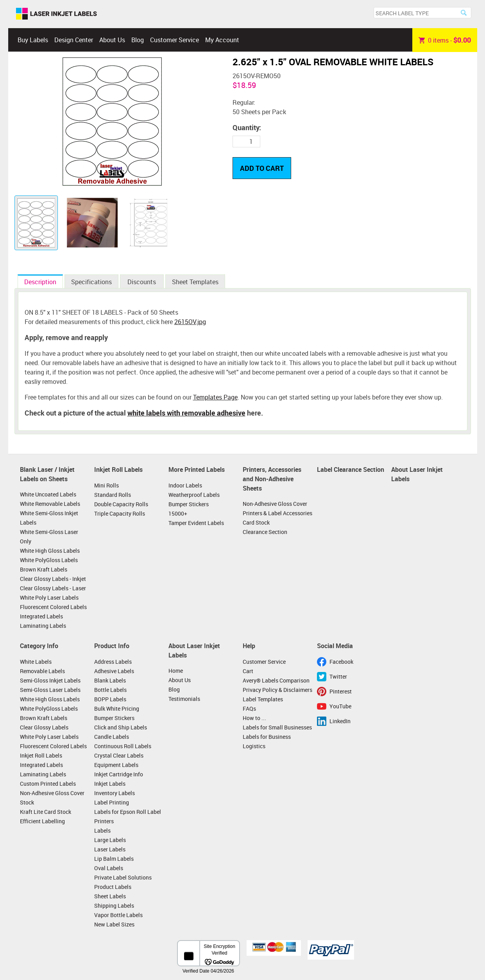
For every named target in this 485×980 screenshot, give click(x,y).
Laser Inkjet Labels (56, 14)
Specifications (91, 282)
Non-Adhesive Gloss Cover (275, 504)
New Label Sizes (114, 924)
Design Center (74, 40)
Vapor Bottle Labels (118, 915)
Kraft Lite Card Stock (46, 812)
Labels (102, 830)
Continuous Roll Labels (123, 746)
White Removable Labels (50, 504)
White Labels (36, 662)
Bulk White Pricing (117, 709)
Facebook (341, 662)
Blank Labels (110, 680)
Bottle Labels (110, 690)
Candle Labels (112, 737)
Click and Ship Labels (121, 727)
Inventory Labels (115, 793)
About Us (112, 40)
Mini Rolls (106, 485)
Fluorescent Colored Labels (53, 607)
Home (176, 671)
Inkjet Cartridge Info (119, 774)
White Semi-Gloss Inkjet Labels (49, 518)
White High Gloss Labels (50, 551)
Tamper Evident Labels (196, 523)
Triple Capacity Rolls (120, 513)
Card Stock (256, 522)
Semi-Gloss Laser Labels (50, 690)
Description (40, 282)
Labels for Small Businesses (277, 727)
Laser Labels (110, 849)
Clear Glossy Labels (44, 727)
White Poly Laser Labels (49, 597)
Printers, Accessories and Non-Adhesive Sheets (272, 479)
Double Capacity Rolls (121, 504)
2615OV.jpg (190, 322)
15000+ (178, 513)
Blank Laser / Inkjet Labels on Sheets (47, 474)
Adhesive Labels (114, 671)
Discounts (142, 282)
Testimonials (184, 699)
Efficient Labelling (42, 821)
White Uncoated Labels (48, 494)
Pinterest (341, 691)
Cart (248, 671)
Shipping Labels (114, 906)
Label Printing (112, 802)
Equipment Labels (116, 765)
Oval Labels (109, 868)
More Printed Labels (197, 469)
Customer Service (174, 40)
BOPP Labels (110, 699)
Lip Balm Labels (114, 859)
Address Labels (113, 662)
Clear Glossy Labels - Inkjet (53, 579)
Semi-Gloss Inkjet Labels (50, 680)
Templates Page (215, 397)
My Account (222, 40)
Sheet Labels (110, 896)
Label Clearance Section (351, 469)
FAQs (249, 709)
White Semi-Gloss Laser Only (49, 537)
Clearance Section (265, 532)
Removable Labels (42, 671)
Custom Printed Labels (48, 784)
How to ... (254, 718)
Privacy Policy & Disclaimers (277, 690)
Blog (138, 40)
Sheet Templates (195, 282)
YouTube (340, 706)
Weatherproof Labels (194, 495)
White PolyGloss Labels (49, 560)
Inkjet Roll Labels (118, 469)
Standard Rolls (113, 495)
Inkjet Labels (110, 784)
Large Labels (110, 840)
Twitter (338, 676)
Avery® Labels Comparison (276, 680)
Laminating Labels (43, 626)
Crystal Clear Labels (119, 755)
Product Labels (113, 887)
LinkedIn (340, 721)
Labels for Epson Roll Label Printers (128, 816)
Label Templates (263, 699)
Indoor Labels (185, 485)
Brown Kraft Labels (44, 569)
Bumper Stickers (189, 504)
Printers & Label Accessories (277, 513)
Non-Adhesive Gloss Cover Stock (52, 798)
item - (445, 40)
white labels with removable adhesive (186, 413)
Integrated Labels (41, 616)
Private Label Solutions (123, 877)
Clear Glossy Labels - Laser (53, 588)
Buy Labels (33, 40)
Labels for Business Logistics (267, 741)
